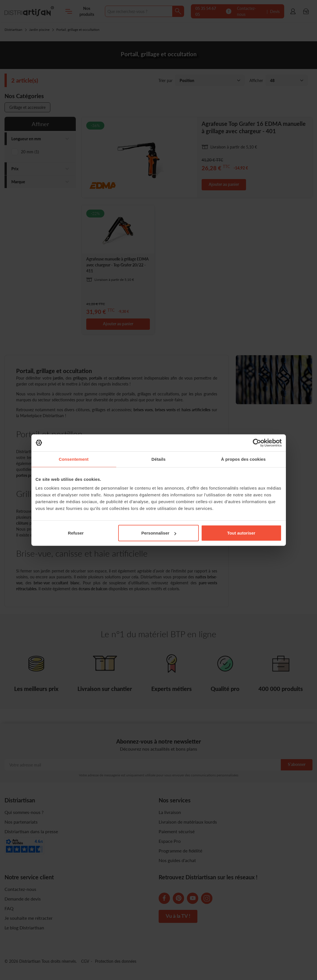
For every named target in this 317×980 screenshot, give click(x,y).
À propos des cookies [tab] (243, 459)
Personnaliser (159, 533)
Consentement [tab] (74, 459)
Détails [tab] (159, 459)
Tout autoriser (241, 533)
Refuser (76, 533)
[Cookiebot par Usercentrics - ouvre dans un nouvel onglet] (257, 443)
